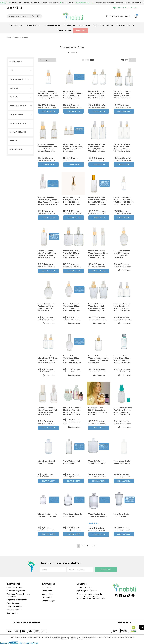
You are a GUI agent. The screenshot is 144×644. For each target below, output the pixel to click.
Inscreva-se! (106, 569)
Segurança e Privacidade (17, 600)
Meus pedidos (47, 594)
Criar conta (46, 587)
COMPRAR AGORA (48, 111)
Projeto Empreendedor (103, 25)
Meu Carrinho (47, 597)
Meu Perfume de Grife (126, 25)
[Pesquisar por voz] (33, 16)
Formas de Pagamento (16, 591)
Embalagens (69, 25)
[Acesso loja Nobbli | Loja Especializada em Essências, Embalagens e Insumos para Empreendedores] (118, 16)
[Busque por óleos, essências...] (19, 16)
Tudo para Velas (65, 30)
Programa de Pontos (15, 587)
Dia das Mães (81, 30)
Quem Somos (12, 613)
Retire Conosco (13, 603)
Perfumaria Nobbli (14, 610)
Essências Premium (52, 25)
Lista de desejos (48, 601)
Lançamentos (84, 25)
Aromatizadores (34, 25)
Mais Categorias (16, 25)
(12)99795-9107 (84, 587)
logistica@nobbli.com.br (86, 591)
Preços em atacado (14, 606)
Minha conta (47, 591)
